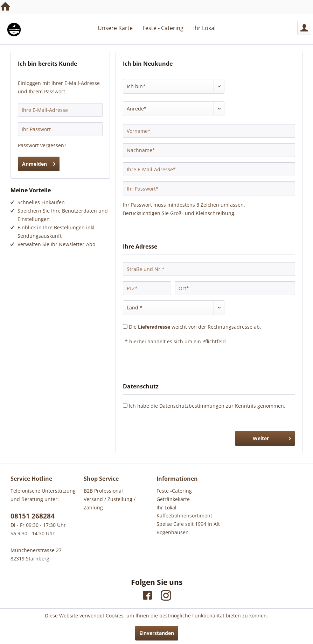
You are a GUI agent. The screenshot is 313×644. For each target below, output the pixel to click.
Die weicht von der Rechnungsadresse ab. (195, 327)
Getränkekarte (173, 499)
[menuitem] (304, 28)
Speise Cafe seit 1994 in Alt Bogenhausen (188, 528)
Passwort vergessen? (42, 145)
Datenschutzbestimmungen (192, 406)
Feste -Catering (174, 491)
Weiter (272, 437)
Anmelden (39, 163)
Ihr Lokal (166, 507)
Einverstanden (157, 633)
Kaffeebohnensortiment (184, 516)
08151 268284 (33, 516)
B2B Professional (103, 491)
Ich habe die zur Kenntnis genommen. (207, 406)
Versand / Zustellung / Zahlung (110, 503)
